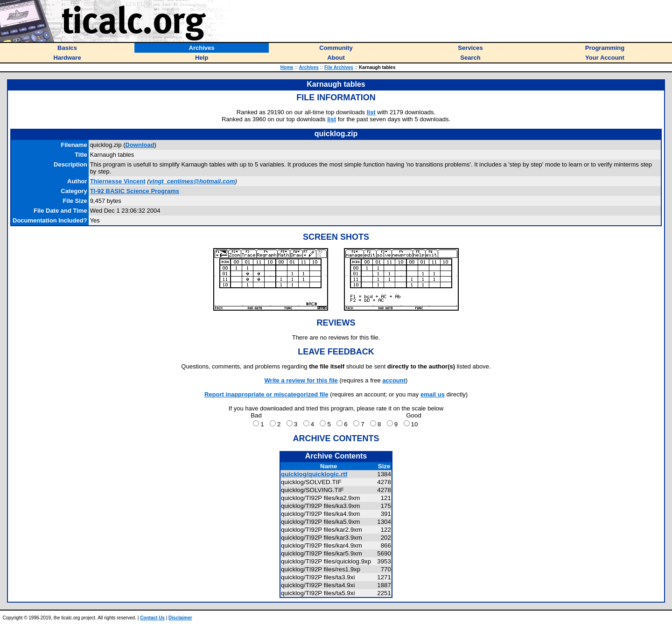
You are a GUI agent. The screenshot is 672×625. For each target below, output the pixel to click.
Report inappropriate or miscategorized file (266, 394)
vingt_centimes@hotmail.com (192, 181)
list (371, 112)
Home (287, 67)
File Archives (339, 67)
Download (140, 145)
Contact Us (152, 618)
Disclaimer (180, 618)
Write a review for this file (301, 380)
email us (433, 394)
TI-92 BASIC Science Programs (135, 191)
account (394, 380)
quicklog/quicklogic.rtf (314, 474)
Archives (309, 67)
